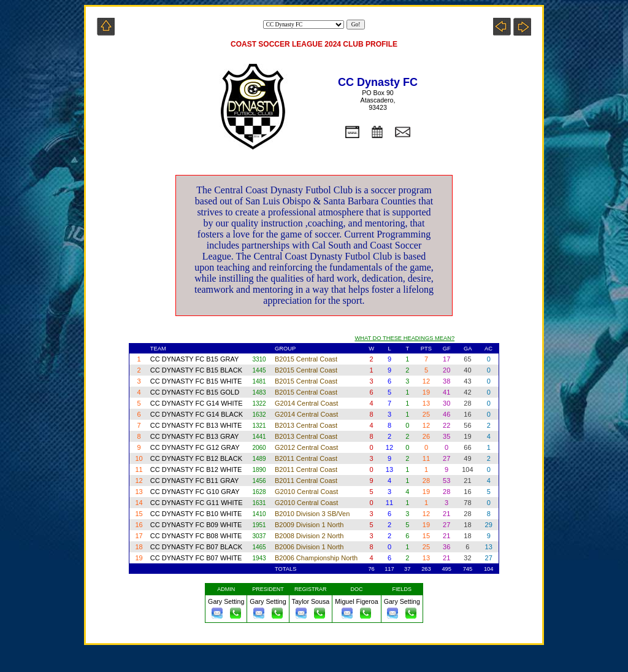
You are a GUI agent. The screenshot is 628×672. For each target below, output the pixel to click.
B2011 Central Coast (307, 458)
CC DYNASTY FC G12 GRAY (196, 447)
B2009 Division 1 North (310, 525)
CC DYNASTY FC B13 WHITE (196, 425)
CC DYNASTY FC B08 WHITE (196, 536)
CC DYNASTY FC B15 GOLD (195, 392)
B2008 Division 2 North (310, 536)
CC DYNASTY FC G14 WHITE (197, 403)
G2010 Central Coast (307, 492)
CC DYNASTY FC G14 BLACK (197, 414)
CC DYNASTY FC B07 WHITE (196, 558)
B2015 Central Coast (307, 359)
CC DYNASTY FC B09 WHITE (196, 525)
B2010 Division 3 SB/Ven (313, 514)
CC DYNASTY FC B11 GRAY (194, 481)
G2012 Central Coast (307, 447)
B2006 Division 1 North (310, 547)
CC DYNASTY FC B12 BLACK (196, 458)
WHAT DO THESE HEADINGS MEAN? (404, 338)
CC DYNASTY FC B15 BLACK (196, 370)
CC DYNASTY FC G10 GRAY (196, 492)
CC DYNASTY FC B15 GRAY (194, 359)
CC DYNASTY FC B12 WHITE (196, 469)
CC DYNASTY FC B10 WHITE (196, 514)
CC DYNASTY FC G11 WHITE (197, 503)
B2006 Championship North (317, 558)
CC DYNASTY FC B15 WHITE (197, 381)
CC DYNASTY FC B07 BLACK (196, 547)
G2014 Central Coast (307, 403)
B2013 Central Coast (307, 425)
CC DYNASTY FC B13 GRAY (194, 436)
